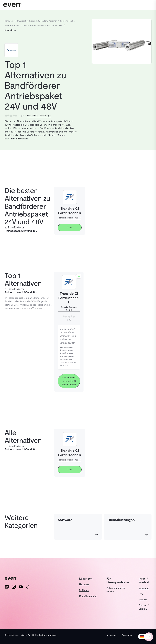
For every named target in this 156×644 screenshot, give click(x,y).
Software (84, 590)
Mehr (70, 228)
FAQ (141, 594)
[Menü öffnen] (148, 5)
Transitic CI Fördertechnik (69, 298)
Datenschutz (128, 635)
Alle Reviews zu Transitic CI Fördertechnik (69, 381)
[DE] (145, 637)
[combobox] (145, 637)
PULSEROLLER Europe (39, 116)
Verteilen (64, 365)
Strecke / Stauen (68, 362)
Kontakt (143, 600)
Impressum (112, 635)
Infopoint (144, 588)
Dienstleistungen (88, 596)
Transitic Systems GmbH (70, 218)
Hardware (84, 584)
